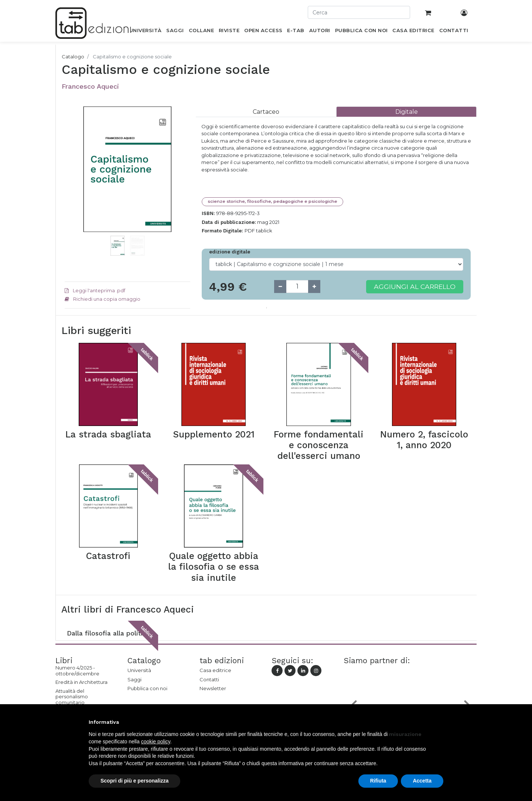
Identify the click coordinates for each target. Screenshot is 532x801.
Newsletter (213, 688)
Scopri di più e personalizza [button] (134, 781)
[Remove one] (280, 287)
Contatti (209, 679)
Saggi (134, 679)
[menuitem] (145, 32)
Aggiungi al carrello (415, 287)
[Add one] (314, 287)
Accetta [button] (422, 781)
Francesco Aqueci (90, 86)
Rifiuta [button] (378, 781)
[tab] (266, 112)
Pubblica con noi (147, 688)
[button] (74, 180)
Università (139, 670)
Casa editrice (215, 670)
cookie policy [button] (156, 742)
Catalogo (73, 57)
